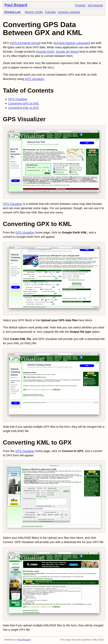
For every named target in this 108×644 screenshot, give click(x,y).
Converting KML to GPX (24, 108)
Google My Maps (67, 52)
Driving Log (12, 12)
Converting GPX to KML (24, 103)
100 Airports (95, 5)
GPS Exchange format (25, 43)
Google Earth (46, 52)
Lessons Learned (69, 12)
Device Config (34, 12)
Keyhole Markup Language (72, 43)
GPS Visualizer (34, 79)
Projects (80, 5)
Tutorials (50, 12)
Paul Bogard (16, 5)
